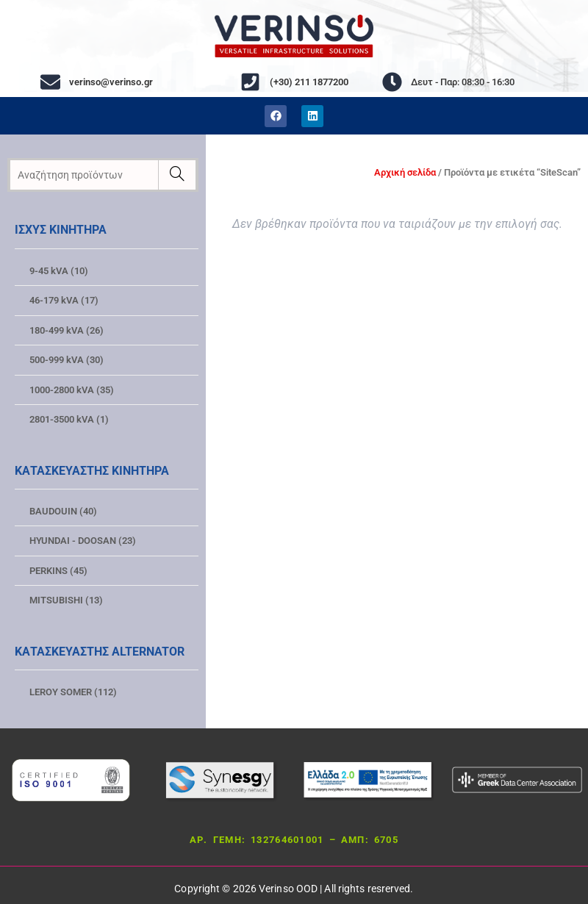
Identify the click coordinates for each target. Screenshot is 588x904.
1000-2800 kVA (72, 390)
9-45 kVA (59, 271)
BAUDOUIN (63, 511)
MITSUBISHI (66, 600)
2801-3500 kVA (69, 419)
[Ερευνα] (177, 175)
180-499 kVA (67, 330)
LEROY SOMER (73, 692)
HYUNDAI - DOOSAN (83, 541)
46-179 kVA (64, 300)
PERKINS (58, 571)
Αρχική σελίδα (405, 172)
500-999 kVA (67, 360)
